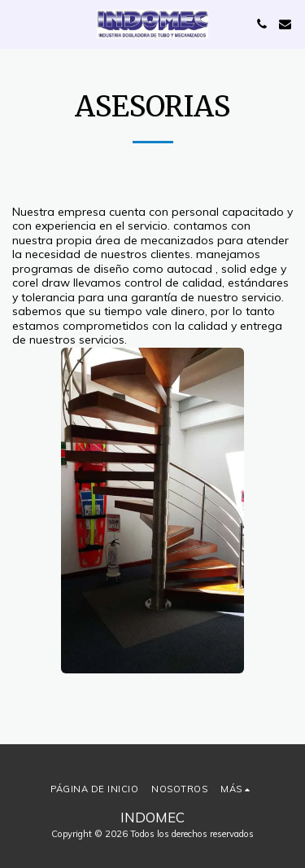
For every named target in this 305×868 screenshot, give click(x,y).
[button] (18, 23)
